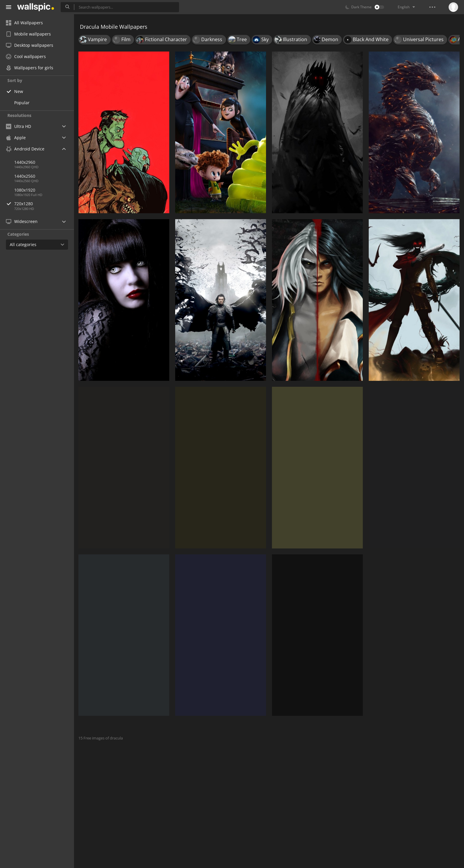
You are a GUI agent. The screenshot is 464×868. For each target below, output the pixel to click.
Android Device (25, 149)
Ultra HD (18, 126)
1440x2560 (25, 176)
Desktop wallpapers (30, 45)
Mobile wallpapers (28, 34)
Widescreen (22, 221)
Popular (22, 103)
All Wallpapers (24, 23)
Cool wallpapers (26, 56)
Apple (16, 138)
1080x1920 (25, 190)
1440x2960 (25, 162)
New (19, 91)
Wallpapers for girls (30, 68)
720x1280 (44, 204)
